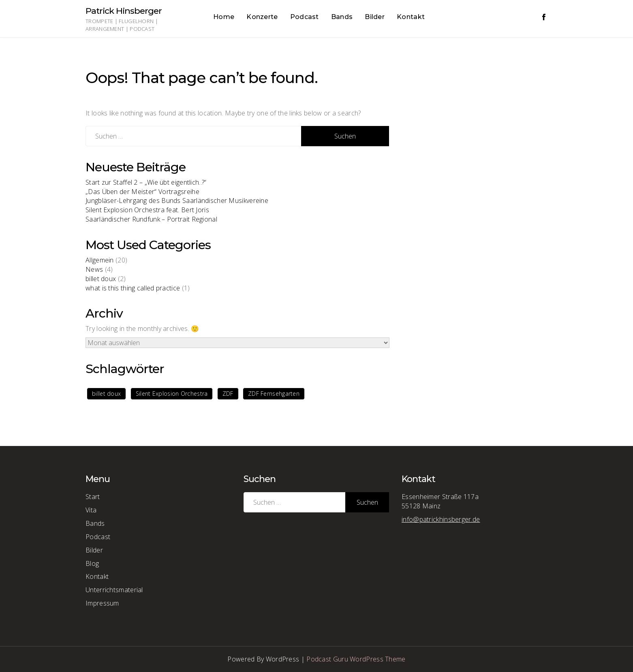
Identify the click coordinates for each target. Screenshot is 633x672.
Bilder (375, 17)
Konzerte (262, 17)
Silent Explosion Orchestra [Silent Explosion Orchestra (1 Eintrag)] (172, 394)
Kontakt (411, 17)
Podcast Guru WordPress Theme (356, 659)
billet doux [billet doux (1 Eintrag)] (106, 394)
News (94, 269)
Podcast (305, 17)
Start (93, 497)
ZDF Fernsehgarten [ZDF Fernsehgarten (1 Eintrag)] (274, 394)
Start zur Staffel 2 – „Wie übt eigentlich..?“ (146, 182)
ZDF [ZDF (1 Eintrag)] (228, 394)
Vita (91, 510)
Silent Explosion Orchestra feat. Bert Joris (147, 210)
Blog (92, 563)
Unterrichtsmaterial (114, 590)
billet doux (101, 279)
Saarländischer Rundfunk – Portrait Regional (151, 219)
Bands (342, 17)
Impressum (102, 603)
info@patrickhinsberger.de (441, 519)
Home (224, 17)
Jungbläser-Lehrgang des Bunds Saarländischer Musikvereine (177, 201)
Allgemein (100, 260)
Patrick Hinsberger (124, 11)
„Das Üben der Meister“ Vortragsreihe (142, 192)
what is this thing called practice (133, 288)
